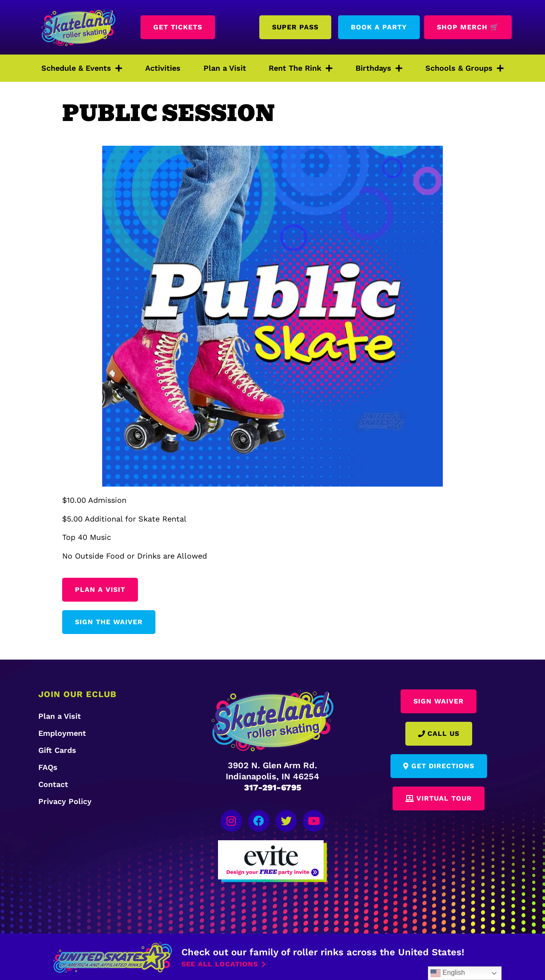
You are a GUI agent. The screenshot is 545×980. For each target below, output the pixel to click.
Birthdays (379, 68)
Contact (53, 784)
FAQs (48, 767)
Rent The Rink (301, 68)
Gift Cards (57, 750)
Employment (62, 733)
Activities (163, 68)
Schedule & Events (82, 68)
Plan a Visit (225, 68)
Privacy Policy (65, 801)
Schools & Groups (465, 68)
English (448, 973)
